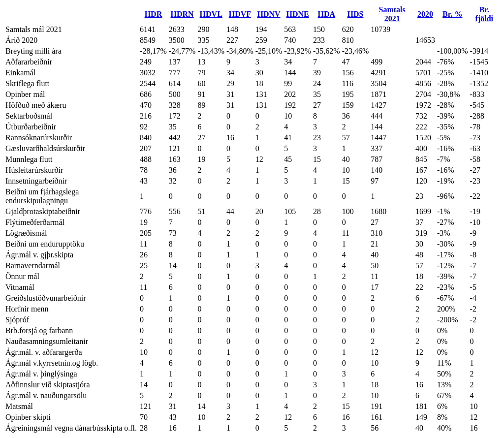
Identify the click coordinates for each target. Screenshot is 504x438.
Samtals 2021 (392, 14)
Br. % (452, 14)
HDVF (240, 14)
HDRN (182, 14)
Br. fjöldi (484, 14)
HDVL (211, 14)
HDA (327, 14)
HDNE (298, 14)
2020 (425, 14)
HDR (154, 14)
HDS (356, 14)
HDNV (268, 14)
